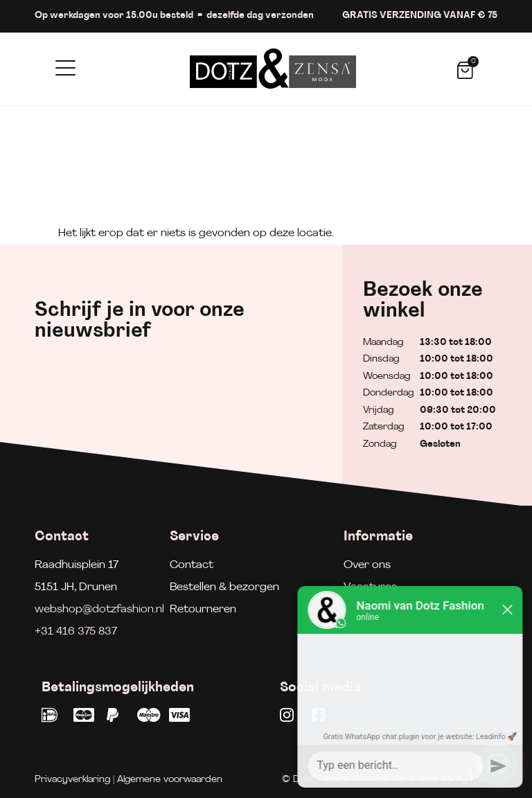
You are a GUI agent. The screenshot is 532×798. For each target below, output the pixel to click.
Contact (192, 565)
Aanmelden (253, 411)
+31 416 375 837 (76, 632)
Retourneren (203, 610)
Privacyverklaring (72, 780)
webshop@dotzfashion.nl (99, 610)
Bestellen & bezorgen (224, 587)
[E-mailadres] (116, 407)
